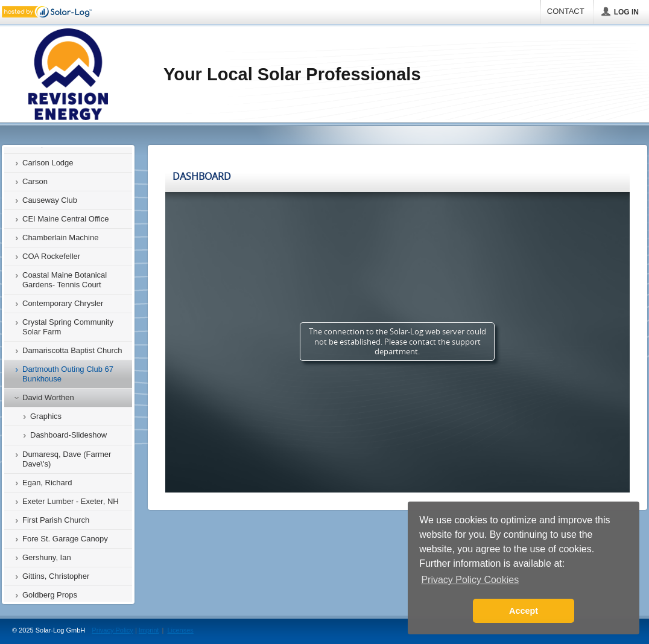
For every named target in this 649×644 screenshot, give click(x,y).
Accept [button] (524, 611)
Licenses (180, 630)
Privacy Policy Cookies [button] (470, 580)
